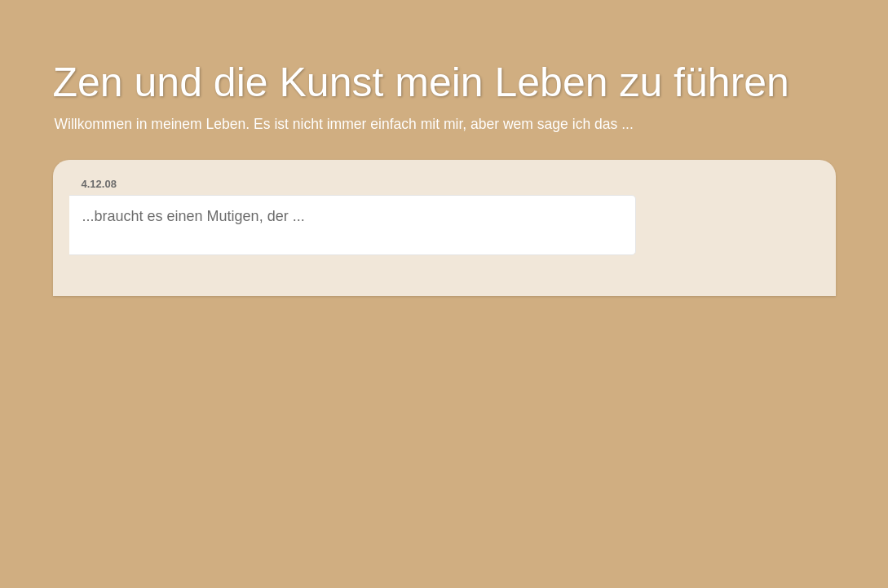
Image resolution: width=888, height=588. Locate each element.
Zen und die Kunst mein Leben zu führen (421, 82)
